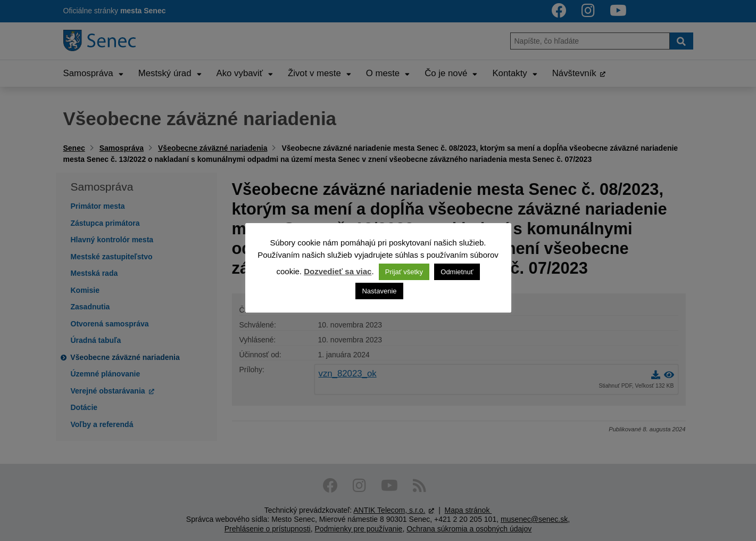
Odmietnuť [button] (457, 272)
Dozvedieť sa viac (338, 271)
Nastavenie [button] (379, 291)
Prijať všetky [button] (404, 272)
